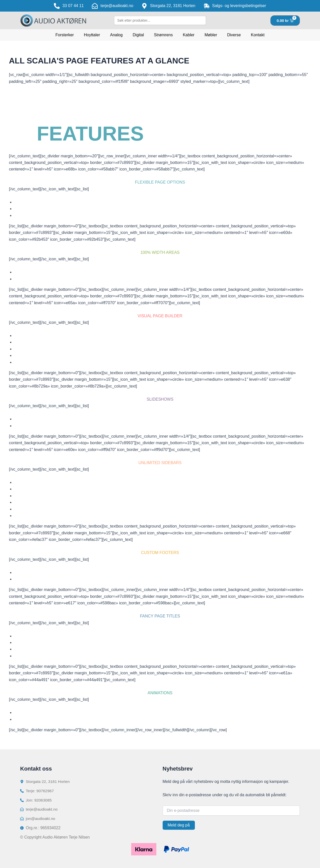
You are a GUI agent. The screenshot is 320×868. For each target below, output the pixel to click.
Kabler (189, 35)
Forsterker (65, 35)
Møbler (211, 35)
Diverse (234, 35)
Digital (138, 35)
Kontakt (258, 35)
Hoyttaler (92, 35)
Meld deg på (179, 824)
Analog (116, 35)
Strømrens (164, 35)
